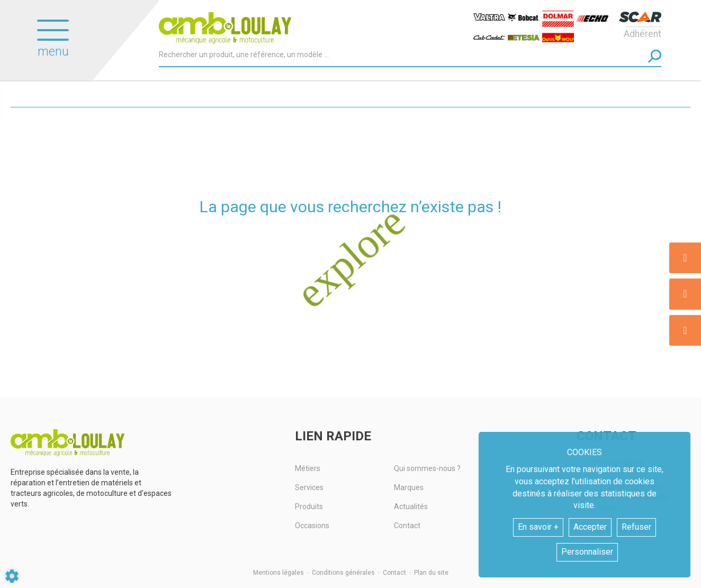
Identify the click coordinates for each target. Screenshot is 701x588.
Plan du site (431, 573)
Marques (409, 487)
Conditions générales (343, 573)
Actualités (411, 506)
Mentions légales (278, 573)
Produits (309, 506)
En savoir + (538, 527)
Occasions (312, 526)
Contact (407, 526)
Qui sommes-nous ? (427, 468)
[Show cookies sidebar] (12, 576)
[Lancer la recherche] (655, 56)
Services (309, 487)
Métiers (308, 468)
